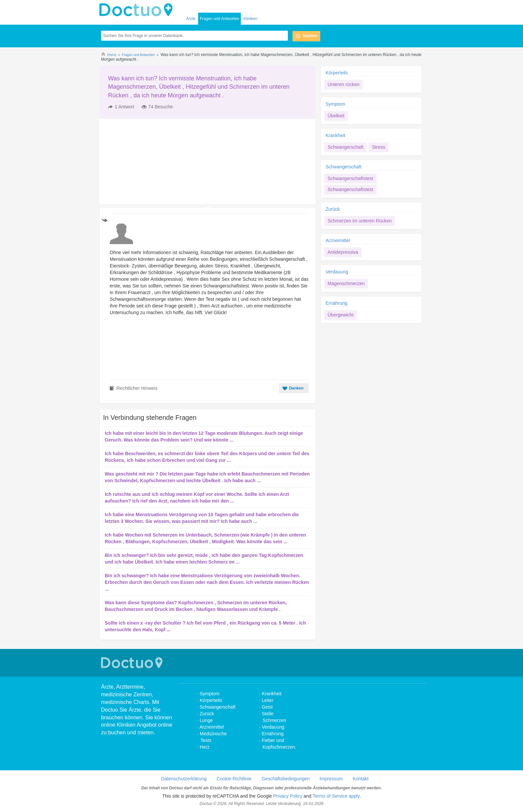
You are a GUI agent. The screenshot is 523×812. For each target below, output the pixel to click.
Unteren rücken (344, 84)
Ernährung (336, 303)
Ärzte (191, 19)
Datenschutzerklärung (184, 779)
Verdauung (337, 272)
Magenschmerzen (346, 283)
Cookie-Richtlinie (234, 779)
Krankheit (335, 135)
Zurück (333, 209)
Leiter (268, 700)
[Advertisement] (150, 161)
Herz (205, 747)
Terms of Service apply (336, 796)
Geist (267, 707)
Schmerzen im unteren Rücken (360, 221)
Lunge (206, 720)
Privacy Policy (288, 796)
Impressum (331, 779)
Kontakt (360, 779)
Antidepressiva (343, 252)
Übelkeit (336, 116)
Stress (379, 147)
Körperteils (337, 73)
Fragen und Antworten (219, 19)
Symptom (335, 104)
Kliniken (250, 19)
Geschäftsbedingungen (286, 779)
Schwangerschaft (345, 147)
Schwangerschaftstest (350, 178)
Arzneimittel (338, 240)
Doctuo (138, 10)
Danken (296, 388)
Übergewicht (341, 315)
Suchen (310, 36)
